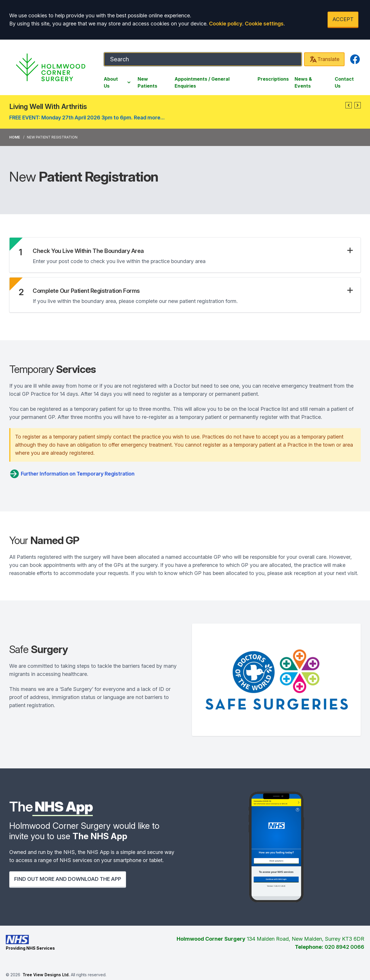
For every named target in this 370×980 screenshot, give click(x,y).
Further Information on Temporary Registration (72, 474)
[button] (349, 105)
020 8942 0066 (344, 947)
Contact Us (344, 82)
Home (15, 137)
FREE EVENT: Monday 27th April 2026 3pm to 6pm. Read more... (87, 118)
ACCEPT (343, 19)
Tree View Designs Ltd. (46, 975)
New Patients (147, 82)
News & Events (303, 82)
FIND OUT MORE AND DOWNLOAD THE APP (68, 879)
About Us (118, 82)
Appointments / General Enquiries (202, 82)
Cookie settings (264, 24)
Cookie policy (226, 24)
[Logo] (51, 67)
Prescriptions (273, 79)
